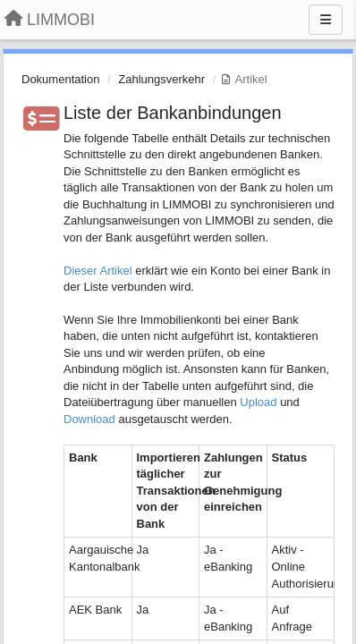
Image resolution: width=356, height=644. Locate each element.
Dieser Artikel (98, 271)
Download (89, 419)
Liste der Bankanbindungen (173, 113)
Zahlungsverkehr (161, 79)
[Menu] (326, 20)
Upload (258, 402)
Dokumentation (60, 79)
